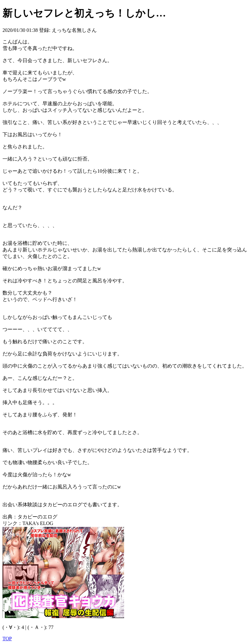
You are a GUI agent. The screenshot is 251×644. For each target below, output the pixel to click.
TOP (7, 639)
